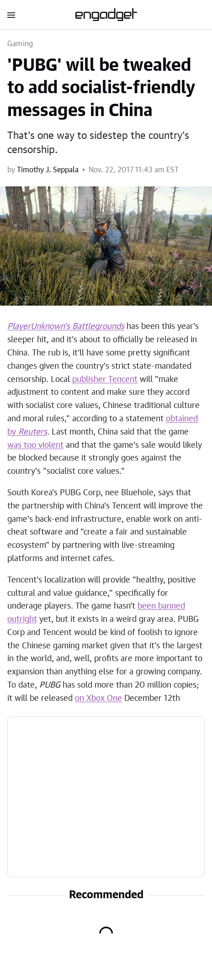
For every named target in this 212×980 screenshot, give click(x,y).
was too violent (35, 445)
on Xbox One (98, 699)
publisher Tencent (105, 380)
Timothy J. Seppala (48, 170)
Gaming (20, 44)
